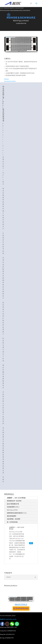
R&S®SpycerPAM (12, 510)
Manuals (6, 79)
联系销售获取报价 (21, 608)
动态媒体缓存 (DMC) (13, 507)
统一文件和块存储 (12, 522)
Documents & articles (10, 81)
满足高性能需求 (12, 516)
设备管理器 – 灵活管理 (14, 519)
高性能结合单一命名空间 (14, 501)
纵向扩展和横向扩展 (13, 504)
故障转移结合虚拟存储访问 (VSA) (17, 513)
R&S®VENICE (21, 604)
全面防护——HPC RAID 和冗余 (16, 498)
